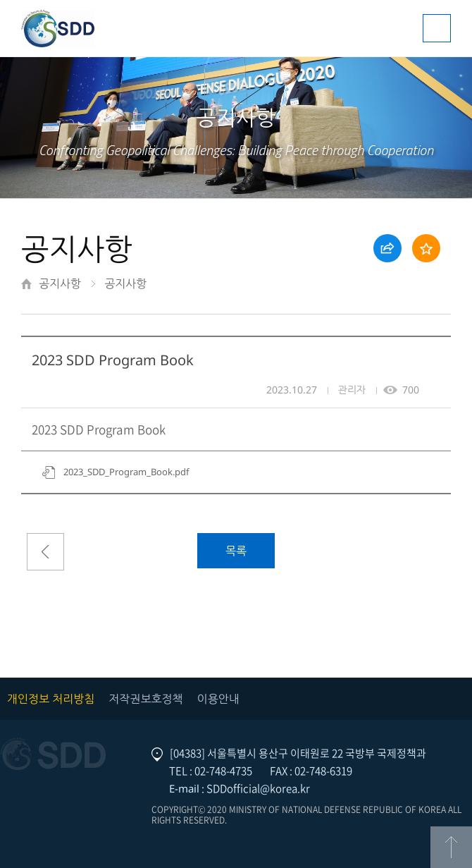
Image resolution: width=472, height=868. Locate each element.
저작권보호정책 (145, 699)
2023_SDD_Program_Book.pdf (126, 472)
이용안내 (218, 699)
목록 (236, 551)
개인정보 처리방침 (51, 699)
